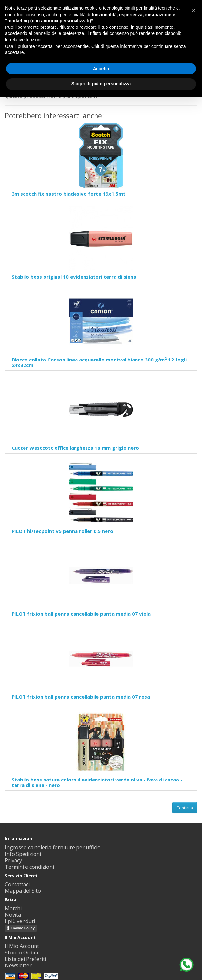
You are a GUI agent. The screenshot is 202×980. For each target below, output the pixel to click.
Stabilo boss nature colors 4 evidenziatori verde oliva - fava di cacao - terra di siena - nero (97, 782)
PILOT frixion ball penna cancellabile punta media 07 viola (81, 614)
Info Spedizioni (23, 854)
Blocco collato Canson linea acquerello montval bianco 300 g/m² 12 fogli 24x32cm (99, 362)
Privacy (13, 860)
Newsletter (18, 965)
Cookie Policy (23, 928)
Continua (185, 808)
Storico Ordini (21, 953)
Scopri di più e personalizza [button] (101, 84)
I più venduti (20, 921)
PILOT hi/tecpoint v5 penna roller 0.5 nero (62, 531)
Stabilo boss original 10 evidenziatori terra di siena (74, 277)
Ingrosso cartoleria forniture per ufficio (53, 847)
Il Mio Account (22, 946)
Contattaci (17, 884)
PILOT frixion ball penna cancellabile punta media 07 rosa (81, 697)
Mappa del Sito (23, 891)
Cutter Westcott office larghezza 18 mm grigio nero (75, 448)
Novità (13, 915)
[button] (194, 10)
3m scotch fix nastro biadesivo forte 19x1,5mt (69, 194)
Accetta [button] (101, 69)
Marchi (13, 908)
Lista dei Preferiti (25, 959)
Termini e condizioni (29, 867)
